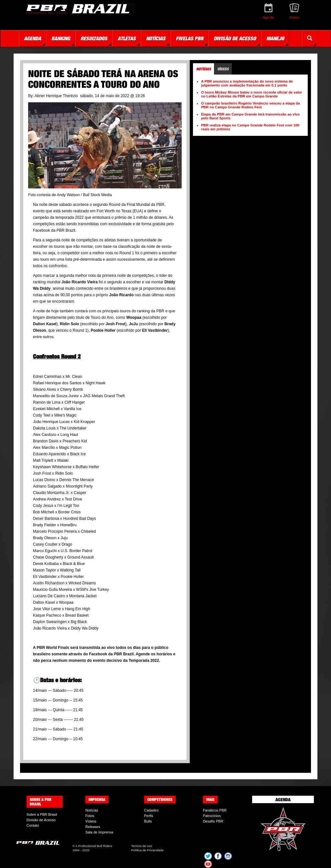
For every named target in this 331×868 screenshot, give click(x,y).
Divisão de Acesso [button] (235, 38)
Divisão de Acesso (41, 820)
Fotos (90, 816)
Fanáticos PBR (215, 810)
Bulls (148, 821)
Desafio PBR (213, 821)
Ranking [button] (61, 38)
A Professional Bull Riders (94, 846)
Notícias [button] (156, 38)
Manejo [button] (275, 38)
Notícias (92, 810)
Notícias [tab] (203, 69)
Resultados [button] (94, 38)
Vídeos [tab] (223, 69)
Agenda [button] (32, 38)
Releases (93, 827)
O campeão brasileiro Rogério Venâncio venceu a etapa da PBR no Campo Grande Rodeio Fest (251, 105)
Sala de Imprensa (99, 832)
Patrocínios (212, 816)
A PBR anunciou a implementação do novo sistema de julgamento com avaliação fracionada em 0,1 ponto (247, 83)
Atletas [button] (127, 38)
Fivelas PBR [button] (190, 38)
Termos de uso (142, 846)
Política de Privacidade (147, 850)
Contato (33, 825)
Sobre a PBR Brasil (42, 814)
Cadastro (151, 810)
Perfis (149, 816)
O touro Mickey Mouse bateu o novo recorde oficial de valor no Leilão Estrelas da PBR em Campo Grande (251, 94)
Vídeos (91, 821)
